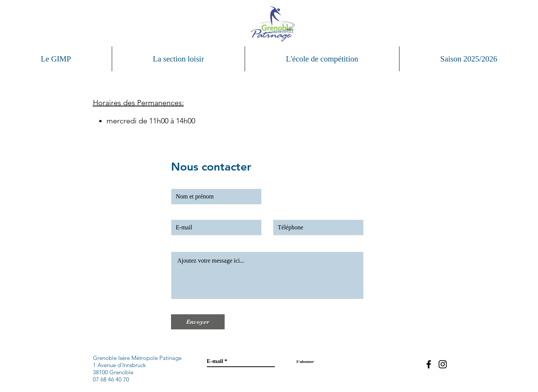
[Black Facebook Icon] (429, 364)
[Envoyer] (198, 322)
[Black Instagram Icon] (443, 364)
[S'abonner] (305, 362)
